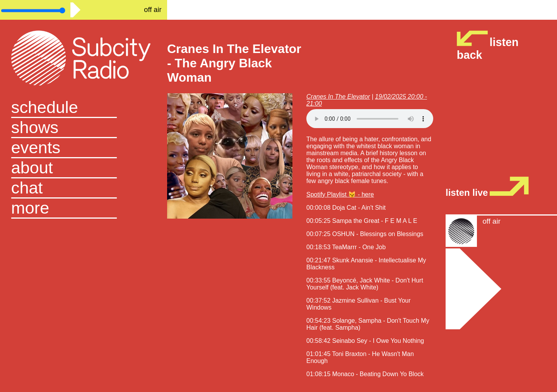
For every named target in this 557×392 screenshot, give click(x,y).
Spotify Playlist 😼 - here (340, 194)
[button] (84, 209)
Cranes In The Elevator (338, 97)
